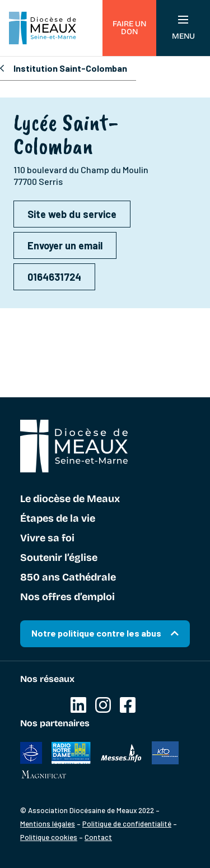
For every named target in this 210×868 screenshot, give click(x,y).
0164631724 (54, 277)
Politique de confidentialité (127, 824)
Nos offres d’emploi (67, 597)
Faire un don (129, 28)
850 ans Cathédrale (68, 578)
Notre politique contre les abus (96, 633)
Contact (98, 837)
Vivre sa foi (47, 539)
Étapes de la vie (58, 519)
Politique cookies (49, 837)
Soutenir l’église (59, 558)
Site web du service (72, 214)
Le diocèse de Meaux (70, 499)
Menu (183, 28)
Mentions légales (48, 824)
